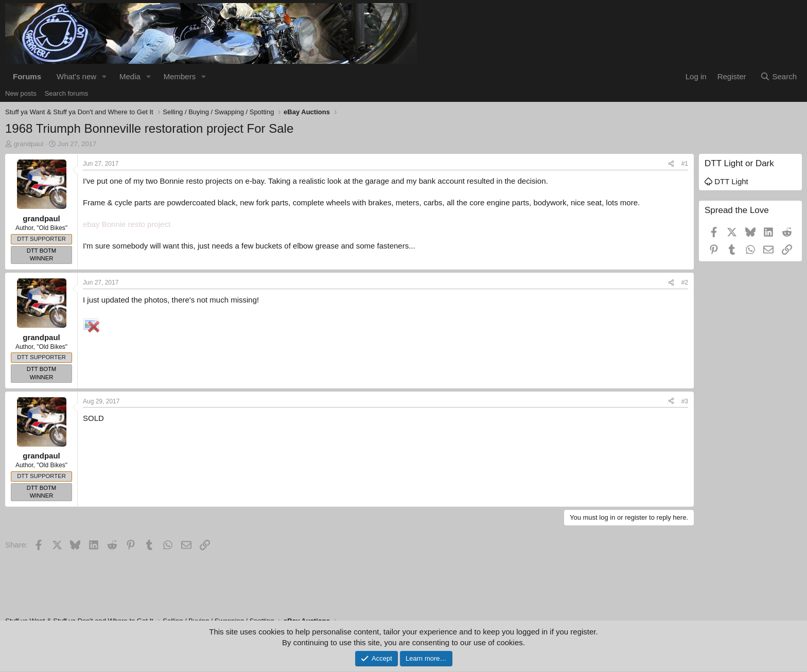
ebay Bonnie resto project (127, 224)
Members (180, 76)
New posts (21, 93)
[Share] (671, 164)
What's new (76, 76)
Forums (27, 76)
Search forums (67, 93)
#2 (685, 282)
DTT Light (726, 181)
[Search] (778, 76)
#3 (685, 401)
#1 (685, 164)
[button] (104, 76)
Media (130, 76)
